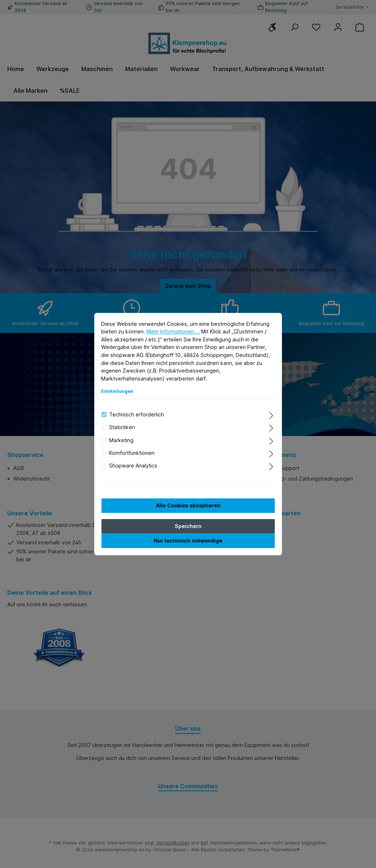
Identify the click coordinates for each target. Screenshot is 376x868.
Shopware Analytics (133, 467)
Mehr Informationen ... (173, 333)
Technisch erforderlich (137, 416)
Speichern (188, 527)
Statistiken (122, 428)
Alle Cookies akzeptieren (188, 506)
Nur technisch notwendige (188, 542)
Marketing (121, 441)
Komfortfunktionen (132, 454)
